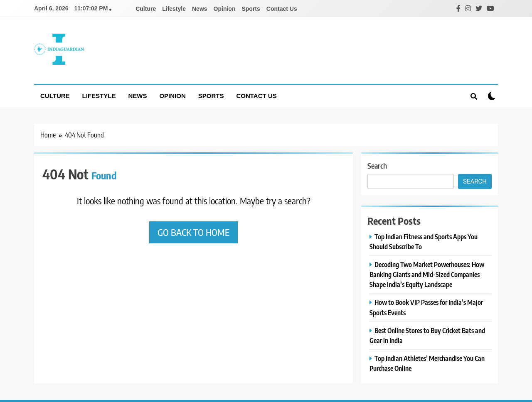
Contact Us (282, 9)
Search (377, 165)
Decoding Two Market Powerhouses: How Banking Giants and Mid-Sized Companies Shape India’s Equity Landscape (427, 274)
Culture (146, 9)
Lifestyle (174, 9)
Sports (251, 9)
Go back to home (193, 232)
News (200, 9)
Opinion (225, 9)
